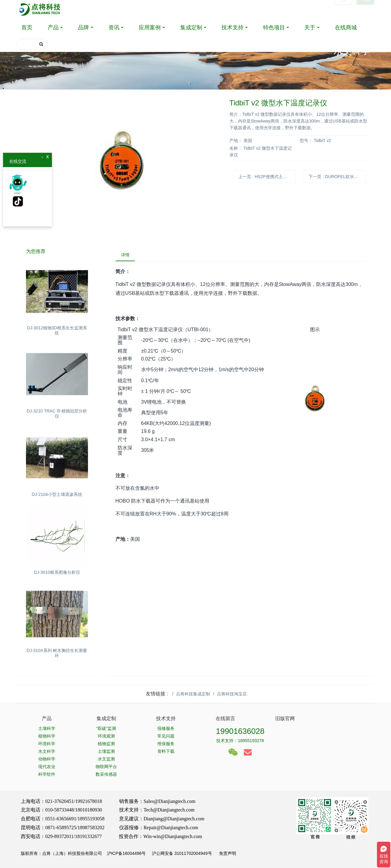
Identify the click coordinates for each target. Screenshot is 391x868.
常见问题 (166, 736)
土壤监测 (106, 751)
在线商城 (346, 27)
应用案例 (150, 27)
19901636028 (240, 731)
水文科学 (47, 751)
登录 (343, 9)
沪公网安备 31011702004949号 (182, 853)
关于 (310, 27)
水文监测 (106, 759)
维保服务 (166, 744)
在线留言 (225, 718)
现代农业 (47, 767)
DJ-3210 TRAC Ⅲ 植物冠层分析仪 (57, 414)
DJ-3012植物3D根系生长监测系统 (57, 330)
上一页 (267, 177)
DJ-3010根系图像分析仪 (57, 572)
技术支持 (232, 27)
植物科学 (47, 736)
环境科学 (47, 744)
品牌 (83, 27)
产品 (53, 27)
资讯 (114, 27)
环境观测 (106, 736)
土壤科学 (47, 728)
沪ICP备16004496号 (126, 853)
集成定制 (191, 27)
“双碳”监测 (106, 728)
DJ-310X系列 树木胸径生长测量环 (57, 653)
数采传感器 (106, 774)
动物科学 (47, 759)
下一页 (337, 177)
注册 (365, 9)
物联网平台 (106, 767)
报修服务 (166, 728)
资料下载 (166, 751)
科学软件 (47, 774)
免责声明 (227, 853)
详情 (126, 255)
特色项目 (274, 27)
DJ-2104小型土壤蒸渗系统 (57, 494)
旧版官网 (285, 718)
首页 (27, 27)
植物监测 (106, 744)
